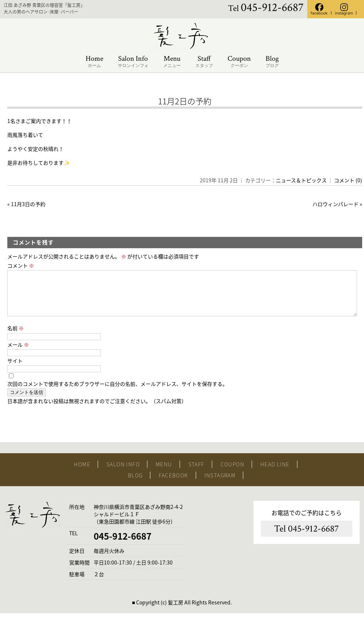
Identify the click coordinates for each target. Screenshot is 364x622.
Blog (272, 62)
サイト (15, 369)
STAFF (196, 473)
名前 (16, 337)
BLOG (136, 484)
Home (94, 62)
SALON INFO (123, 473)
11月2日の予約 (185, 101)
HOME (82, 473)
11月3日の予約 (28, 204)
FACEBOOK (173, 484)
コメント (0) (348, 180)
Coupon (239, 62)
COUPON (232, 473)
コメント (21, 265)
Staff (204, 62)
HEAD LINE (275, 473)
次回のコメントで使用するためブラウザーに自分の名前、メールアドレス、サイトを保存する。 (117, 392)
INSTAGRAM (220, 484)
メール (18, 353)
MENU (164, 473)
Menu (172, 62)
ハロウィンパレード (335, 204)
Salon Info (133, 62)
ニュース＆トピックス (301, 180)
